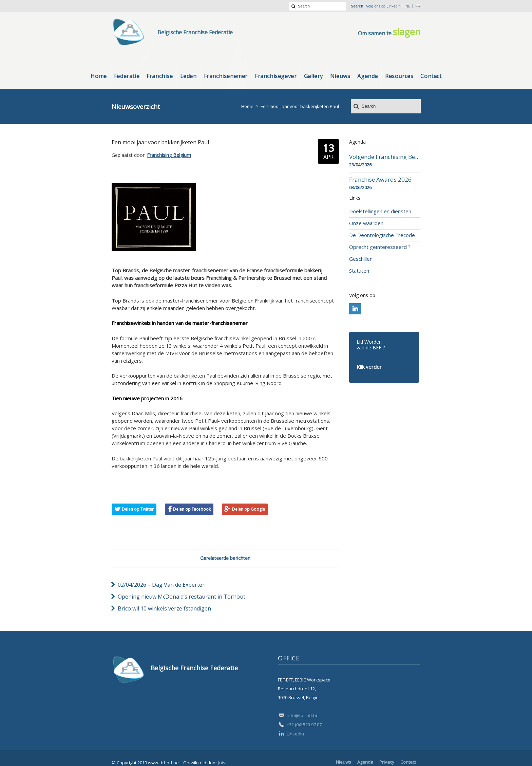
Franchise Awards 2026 (380, 180)
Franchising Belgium (169, 155)
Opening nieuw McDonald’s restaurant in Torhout (182, 597)
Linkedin (393, 6)
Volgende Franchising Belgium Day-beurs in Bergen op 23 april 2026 (385, 157)
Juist (222, 763)
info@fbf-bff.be (303, 715)
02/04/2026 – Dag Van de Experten (162, 585)
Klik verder (369, 367)
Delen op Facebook (192, 509)
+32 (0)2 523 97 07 (304, 725)
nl (408, 6)
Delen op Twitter (138, 509)
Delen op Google (249, 509)
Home (247, 106)
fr (418, 6)
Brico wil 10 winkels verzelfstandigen (164, 608)
